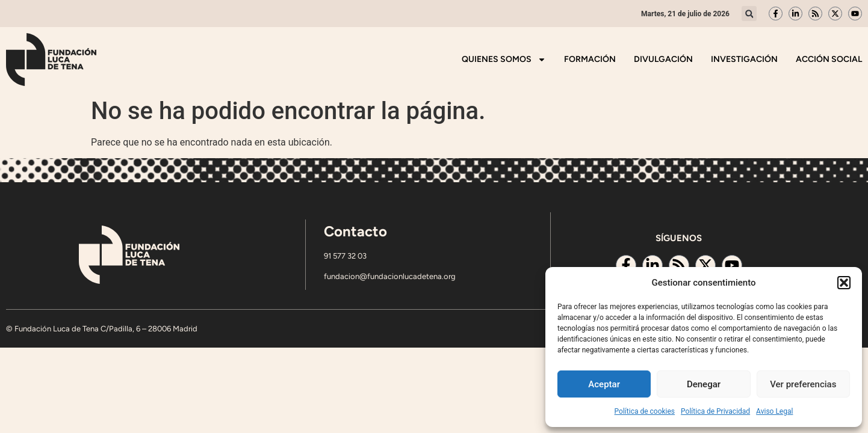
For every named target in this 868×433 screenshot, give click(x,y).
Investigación (744, 59)
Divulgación (663, 59)
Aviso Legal (774, 411)
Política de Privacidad (715, 411)
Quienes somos (504, 60)
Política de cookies (645, 411)
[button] (844, 283)
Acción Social (829, 59)
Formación (590, 59)
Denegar (704, 384)
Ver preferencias (803, 384)
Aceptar (604, 384)
